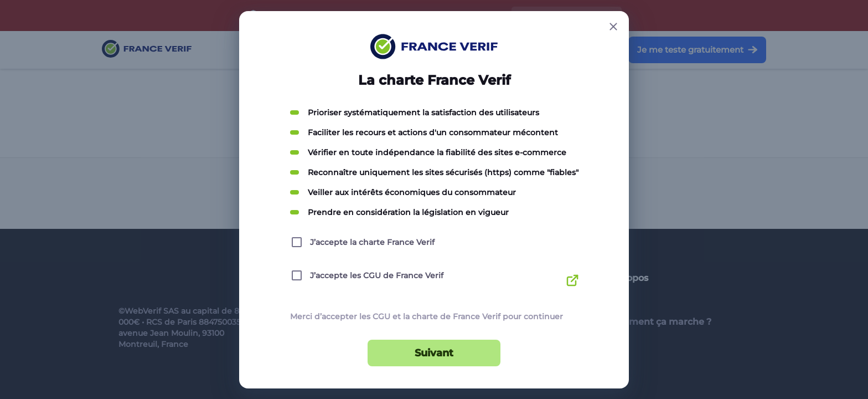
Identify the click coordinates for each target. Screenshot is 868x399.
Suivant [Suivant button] (434, 353)
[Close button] (613, 27)
